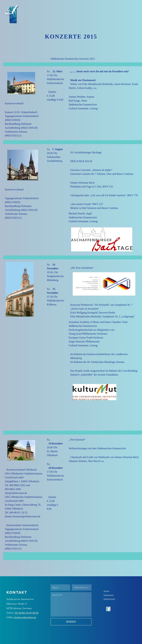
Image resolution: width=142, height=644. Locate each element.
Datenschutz (109, 599)
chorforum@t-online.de (25, 617)
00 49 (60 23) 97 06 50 (27, 613)
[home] (9, 7)
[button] (135, 6)
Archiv (106, 591)
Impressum (109, 595)
